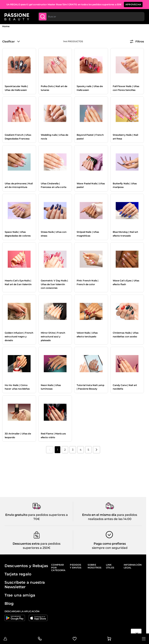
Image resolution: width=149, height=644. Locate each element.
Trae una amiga (20, 595)
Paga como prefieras (110, 544)
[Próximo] (97, 450)
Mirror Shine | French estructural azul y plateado (53, 336)
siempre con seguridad (110, 548)
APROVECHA (133, 4)
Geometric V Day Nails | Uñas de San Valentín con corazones (54, 284)
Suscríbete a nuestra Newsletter (25, 585)
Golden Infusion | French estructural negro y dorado (19, 336)
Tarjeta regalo (18, 574)
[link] (50, 450)
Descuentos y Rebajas (26, 566)
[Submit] (43, 17)
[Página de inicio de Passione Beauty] (17, 17)
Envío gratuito (16, 515)
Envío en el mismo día (99, 515)
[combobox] (91, 17)
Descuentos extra (26, 544)
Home (6, 26)
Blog (9, 603)
